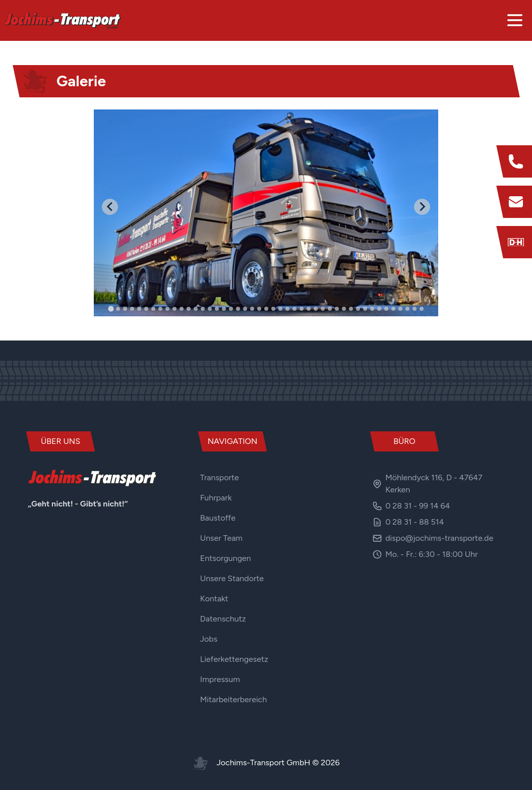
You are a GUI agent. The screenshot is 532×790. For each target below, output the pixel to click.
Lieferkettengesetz (234, 659)
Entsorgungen (226, 558)
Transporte (220, 477)
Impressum (220, 679)
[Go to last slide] (110, 207)
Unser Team (221, 538)
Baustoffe (218, 518)
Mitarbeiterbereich (233, 699)
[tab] (111, 308)
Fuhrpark (216, 498)
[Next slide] (422, 207)
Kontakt (214, 599)
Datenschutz (223, 619)
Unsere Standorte (232, 578)
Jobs (209, 639)
